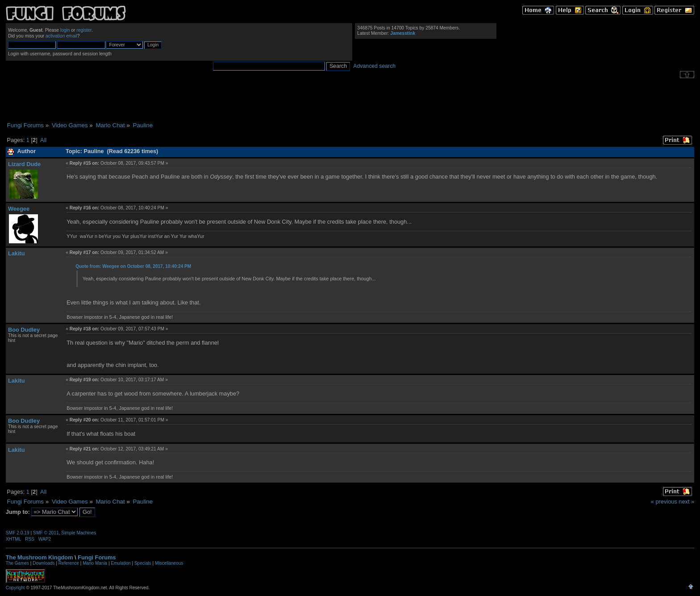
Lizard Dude (24, 164)
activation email (61, 36)
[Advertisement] (350, 100)
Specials (143, 563)
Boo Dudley (24, 330)
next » (686, 502)
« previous (664, 502)
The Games (17, 563)
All (43, 140)
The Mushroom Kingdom (40, 557)
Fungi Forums (97, 557)
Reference (69, 563)
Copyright (15, 588)
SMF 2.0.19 (18, 533)
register (84, 30)
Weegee (19, 209)
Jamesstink (403, 33)
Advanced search (374, 66)
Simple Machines (79, 533)
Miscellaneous (169, 563)
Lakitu (17, 253)
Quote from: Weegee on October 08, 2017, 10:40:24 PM (133, 266)
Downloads (44, 563)
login (65, 30)
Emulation (121, 563)
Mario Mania (95, 563)
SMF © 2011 (46, 533)
